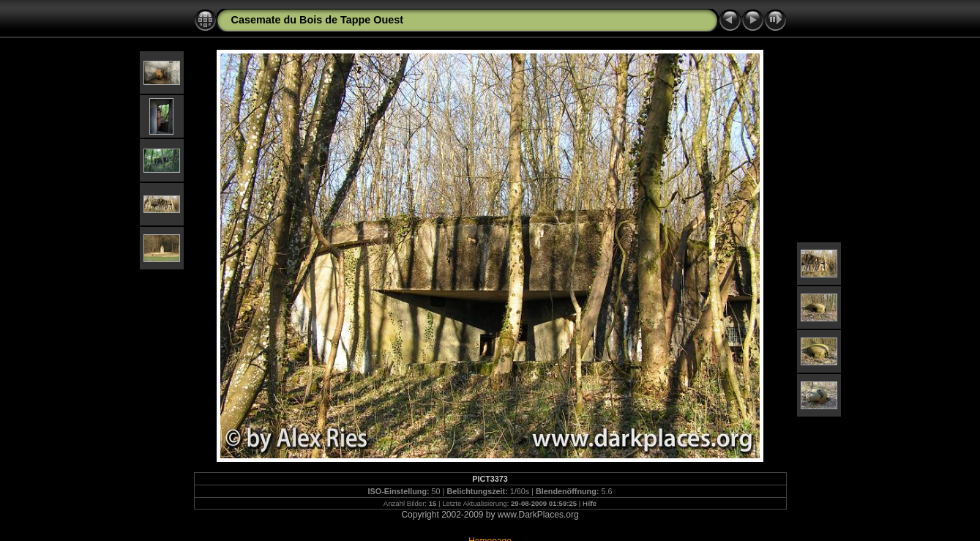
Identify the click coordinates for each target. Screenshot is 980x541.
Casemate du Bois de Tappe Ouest (318, 20)
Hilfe (590, 503)
